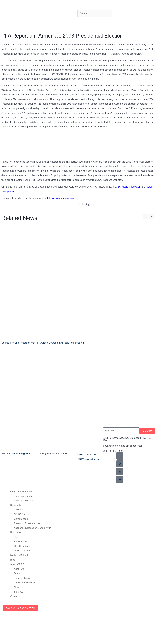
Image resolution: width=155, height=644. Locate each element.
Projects (18, 510)
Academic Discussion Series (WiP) (33, 528)
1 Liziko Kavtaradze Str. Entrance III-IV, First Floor (127, 439)
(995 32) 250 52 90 (114, 451)
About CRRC (17, 564)
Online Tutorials (22, 550)
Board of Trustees (24, 578)
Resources (16, 532)
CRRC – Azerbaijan (88, 459)
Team (17, 573)
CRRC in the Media (24, 582)
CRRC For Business (21, 491)
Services (19, 592)
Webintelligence (21, 454)
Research (15, 505)
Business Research (24, 500)
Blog (13, 560)
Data (17, 537)
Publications (21, 541)
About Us (19, 569)
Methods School (19, 555)
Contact (14, 596)
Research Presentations (27, 523)
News (17, 587)
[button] (152, 20)
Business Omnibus (24, 496)
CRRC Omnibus (23, 514)
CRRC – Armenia (87, 455)
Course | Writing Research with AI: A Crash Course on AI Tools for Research (43, 343)
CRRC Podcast (22, 546)
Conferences (21, 519)
